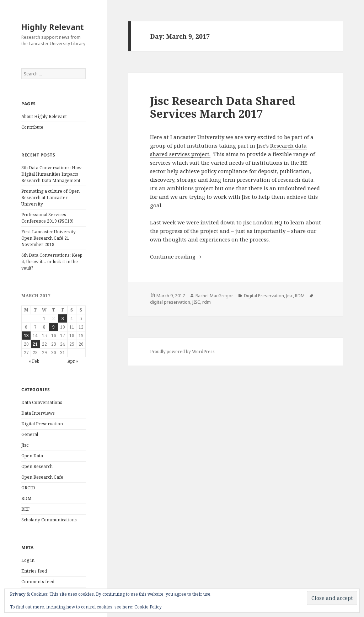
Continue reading (176, 256)
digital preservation (170, 302)
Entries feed (34, 571)
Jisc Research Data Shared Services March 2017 (223, 107)
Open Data (32, 456)
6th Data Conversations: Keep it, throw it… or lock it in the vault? (52, 262)
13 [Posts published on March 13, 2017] (26, 336)
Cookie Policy (148, 607)
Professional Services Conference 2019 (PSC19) (47, 218)
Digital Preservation (42, 424)
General (30, 434)
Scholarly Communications (49, 520)
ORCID (28, 488)
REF (25, 509)
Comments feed (38, 582)
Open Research (37, 466)
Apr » (73, 361)
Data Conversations (42, 402)
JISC (196, 302)
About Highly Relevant (44, 116)
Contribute (32, 127)
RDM (26, 498)
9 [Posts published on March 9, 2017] (53, 327)
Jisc (25, 445)
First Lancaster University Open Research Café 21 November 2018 (49, 238)
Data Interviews (38, 413)
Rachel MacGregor (214, 296)
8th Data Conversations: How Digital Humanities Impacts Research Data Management (51, 174)
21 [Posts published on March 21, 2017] (35, 344)
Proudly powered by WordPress (182, 352)
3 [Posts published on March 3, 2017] (63, 318)
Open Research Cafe (42, 477)
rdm (207, 302)
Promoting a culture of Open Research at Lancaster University (50, 198)
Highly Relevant (53, 27)
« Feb (34, 361)
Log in (28, 560)
